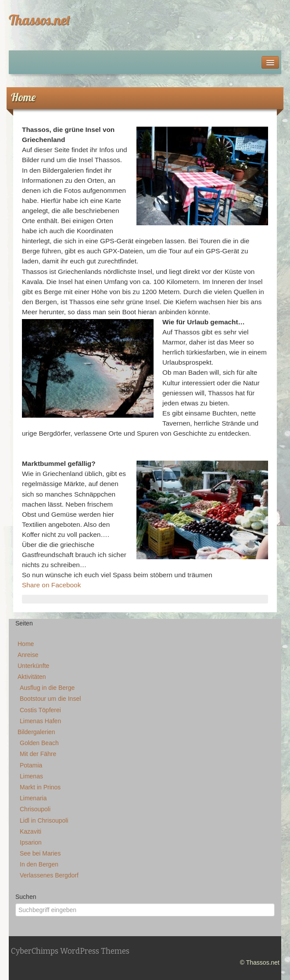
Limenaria (33, 798)
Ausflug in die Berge (47, 688)
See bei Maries (40, 853)
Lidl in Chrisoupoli (44, 820)
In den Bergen (39, 864)
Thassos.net (39, 20)
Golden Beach (39, 743)
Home (26, 644)
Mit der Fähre (38, 754)
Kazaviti (30, 831)
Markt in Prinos (40, 787)
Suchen (26, 897)
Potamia (31, 765)
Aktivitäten (32, 677)
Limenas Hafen (40, 721)
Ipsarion (31, 842)
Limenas (31, 776)
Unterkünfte (33, 666)
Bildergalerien (36, 732)
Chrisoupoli (35, 809)
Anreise (28, 655)
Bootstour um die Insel (50, 699)
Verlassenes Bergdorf (49, 875)
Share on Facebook (51, 585)
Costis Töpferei (40, 710)
